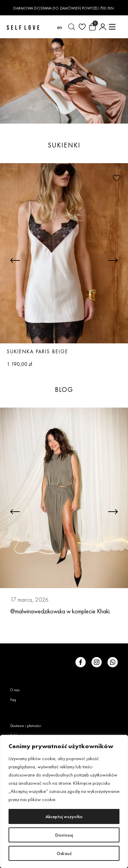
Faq (13, 700)
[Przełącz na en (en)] (60, 27)
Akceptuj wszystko (64, 816)
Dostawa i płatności (26, 726)
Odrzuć (64, 853)
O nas (15, 690)
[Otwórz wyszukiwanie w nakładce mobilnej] (72, 27)
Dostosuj (64, 835)
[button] (112, 27)
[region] (64, 801)
